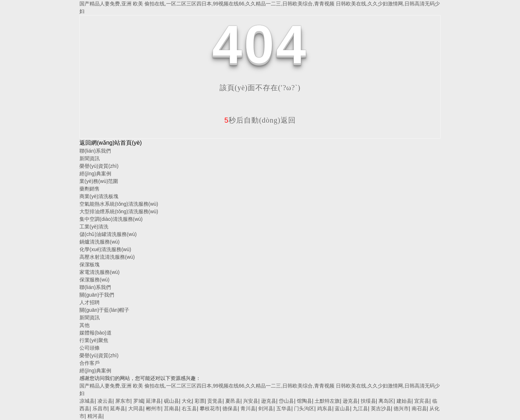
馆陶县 (304, 401)
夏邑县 (233, 401)
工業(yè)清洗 (94, 227)
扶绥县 (368, 401)
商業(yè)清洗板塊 (99, 196)
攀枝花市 (210, 408)
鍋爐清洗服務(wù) (99, 242)
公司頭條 (90, 348)
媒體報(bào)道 (96, 333)
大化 (187, 401)
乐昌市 (100, 408)
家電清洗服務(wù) (99, 272)
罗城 (138, 401)
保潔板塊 (90, 264)
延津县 (153, 401)
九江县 (360, 408)
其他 (84, 325)
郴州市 (153, 408)
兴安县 (251, 401)
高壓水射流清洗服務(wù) (107, 257)
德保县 (230, 408)
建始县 (404, 401)
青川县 (248, 408)
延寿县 (118, 408)
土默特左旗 (327, 401)
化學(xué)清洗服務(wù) (105, 249)
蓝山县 (342, 408)
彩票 (200, 401)
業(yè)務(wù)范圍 (99, 181)
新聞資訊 (90, 158)
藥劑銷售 (90, 189)
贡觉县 (215, 401)
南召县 (419, 408)
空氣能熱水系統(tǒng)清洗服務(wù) (119, 204)
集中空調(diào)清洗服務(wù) (111, 219)
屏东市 (123, 401)
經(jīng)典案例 (95, 174)
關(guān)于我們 (97, 295)
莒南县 (172, 408)
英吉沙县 (381, 408)
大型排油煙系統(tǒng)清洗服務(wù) (119, 211)
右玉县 (189, 408)
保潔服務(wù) (94, 280)
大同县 (136, 408)
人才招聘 (90, 302)
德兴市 (401, 408)
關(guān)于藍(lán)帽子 (104, 310)
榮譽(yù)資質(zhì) (99, 166)
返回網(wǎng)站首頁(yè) (111, 143)
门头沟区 (304, 408)
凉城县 (87, 401)
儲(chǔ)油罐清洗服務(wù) (108, 234)
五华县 (284, 408)
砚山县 (172, 401)
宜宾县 (422, 401)
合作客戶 (90, 363)
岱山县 (286, 401)
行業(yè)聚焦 (94, 340)
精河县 (95, 416)
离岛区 (386, 401)
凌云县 (105, 401)
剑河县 (266, 408)
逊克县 (269, 401)
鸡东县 (325, 408)
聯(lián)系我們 (95, 151)
